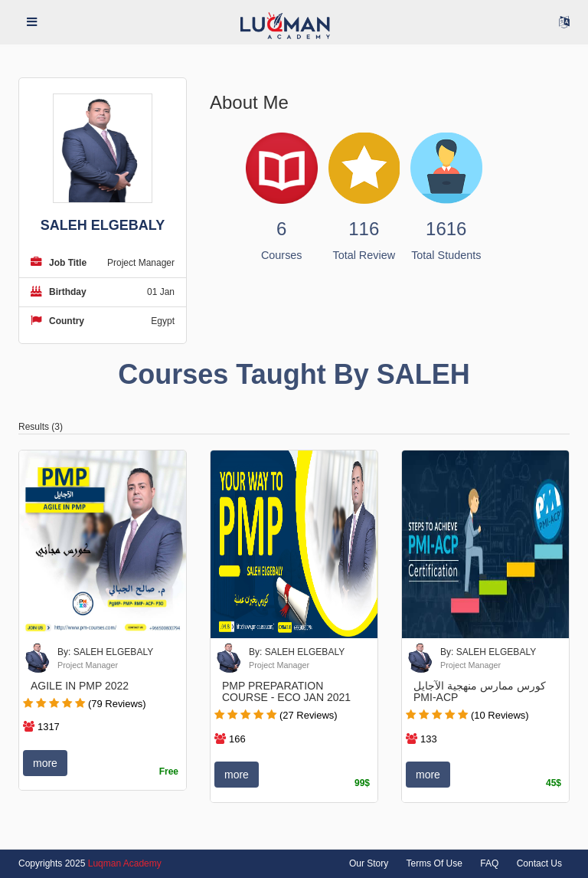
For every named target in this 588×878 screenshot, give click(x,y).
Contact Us (539, 863)
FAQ (489, 863)
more (45, 763)
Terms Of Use (434, 863)
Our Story (369, 863)
